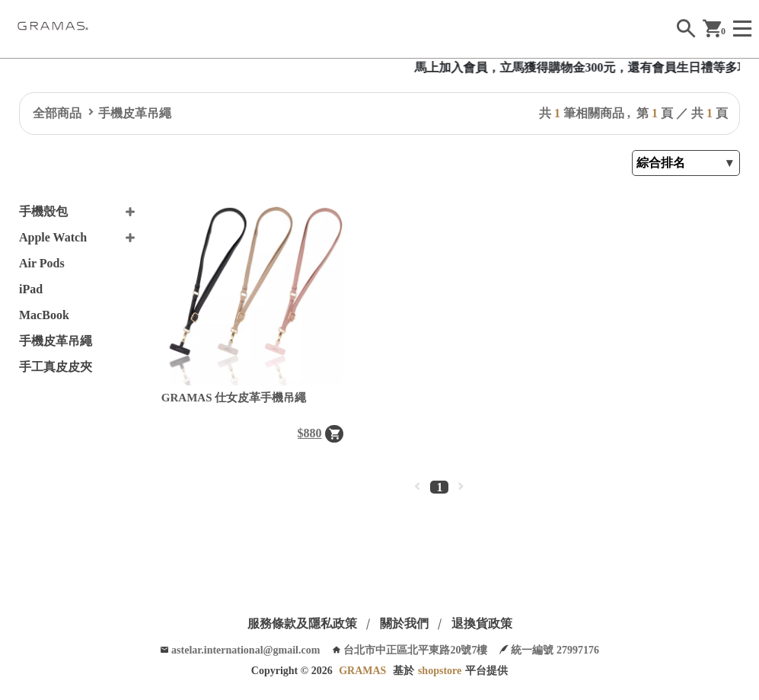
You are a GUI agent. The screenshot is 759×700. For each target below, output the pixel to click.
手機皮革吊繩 (135, 113)
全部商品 (57, 113)
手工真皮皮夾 (56, 367)
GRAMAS (362, 671)
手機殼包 (43, 211)
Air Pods (42, 263)
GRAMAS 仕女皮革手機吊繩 (234, 398)
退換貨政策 (482, 623)
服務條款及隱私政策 (302, 623)
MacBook (44, 315)
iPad (31, 289)
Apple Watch (53, 237)
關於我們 (404, 623)
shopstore (440, 671)
